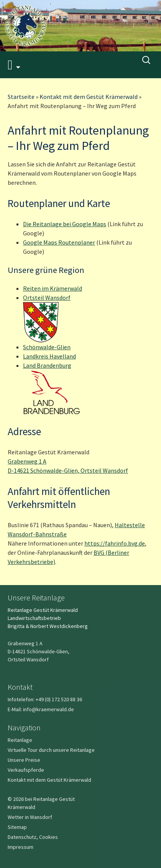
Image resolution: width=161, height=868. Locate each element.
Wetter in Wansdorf (30, 817)
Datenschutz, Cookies (33, 837)
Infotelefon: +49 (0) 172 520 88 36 (45, 699)
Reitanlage (20, 740)
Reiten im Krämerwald (53, 288)
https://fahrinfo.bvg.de (115, 543)
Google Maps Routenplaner (59, 242)
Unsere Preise (24, 760)
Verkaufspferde (26, 770)
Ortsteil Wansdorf (47, 298)
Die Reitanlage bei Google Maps (65, 224)
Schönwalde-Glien (47, 347)
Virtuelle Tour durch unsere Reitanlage (51, 750)
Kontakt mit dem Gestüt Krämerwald (89, 97)
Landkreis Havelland (49, 356)
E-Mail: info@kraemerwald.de (41, 709)
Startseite (21, 97)
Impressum (21, 847)
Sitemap (17, 827)
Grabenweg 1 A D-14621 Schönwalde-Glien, (39, 651)
